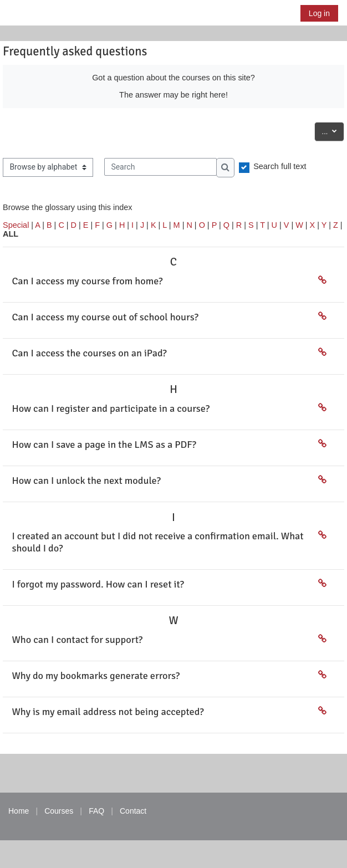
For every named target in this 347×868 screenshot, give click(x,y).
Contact (133, 811)
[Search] (160, 167)
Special (16, 225)
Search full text (280, 166)
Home (19, 811)
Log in (319, 13)
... (333, 131)
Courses (59, 811)
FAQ (96, 811)
